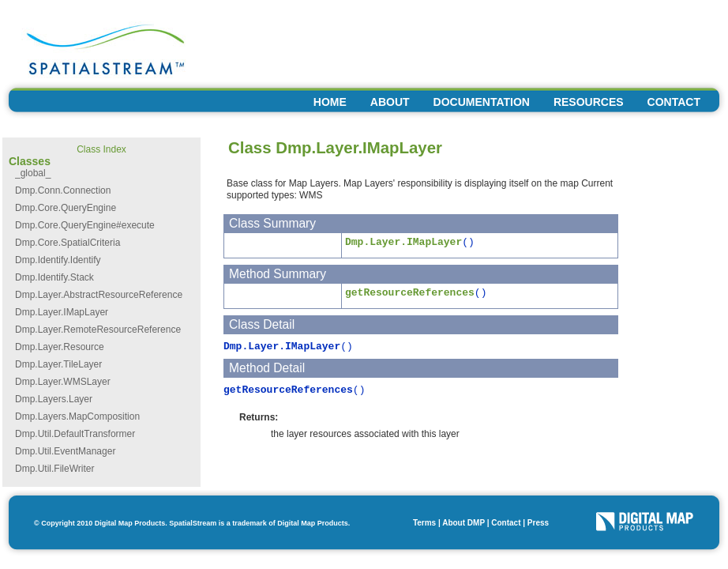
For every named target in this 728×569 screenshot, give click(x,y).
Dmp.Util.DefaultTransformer (75, 434)
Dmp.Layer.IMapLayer (62, 312)
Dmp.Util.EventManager (65, 451)
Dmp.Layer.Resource (60, 347)
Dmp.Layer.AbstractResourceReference (99, 295)
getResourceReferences (410, 293)
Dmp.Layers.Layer (54, 399)
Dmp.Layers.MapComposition (77, 416)
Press (538, 523)
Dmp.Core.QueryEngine (66, 208)
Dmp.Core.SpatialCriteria (68, 243)
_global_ (33, 173)
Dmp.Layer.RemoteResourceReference (98, 330)
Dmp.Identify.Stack (54, 277)
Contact (506, 523)
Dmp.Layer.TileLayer (58, 364)
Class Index (101, 149)
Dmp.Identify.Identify (58, 260)
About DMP (463, 523)
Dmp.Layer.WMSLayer (63, 382)
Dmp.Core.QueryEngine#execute (85, 225)
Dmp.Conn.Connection (63, 190)
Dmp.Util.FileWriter (54, 469)
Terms (424, 523)
